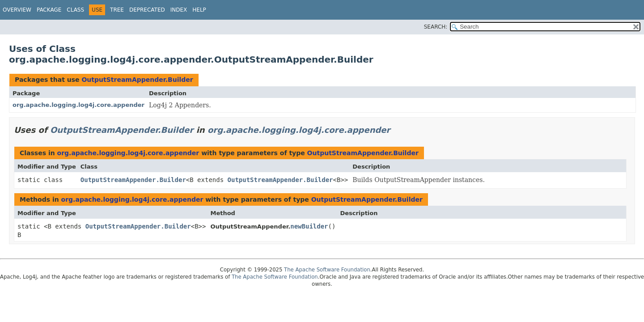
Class (75, 10)
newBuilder (309, 226)
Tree (117, 10)
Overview (17, 10)
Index (179, 10)
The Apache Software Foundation (327, 270)
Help (199, 10)
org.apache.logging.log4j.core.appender (78, 105)
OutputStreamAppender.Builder (137, 80)
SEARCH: (436, 27)
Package (49, 10)
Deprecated (147, 10)
